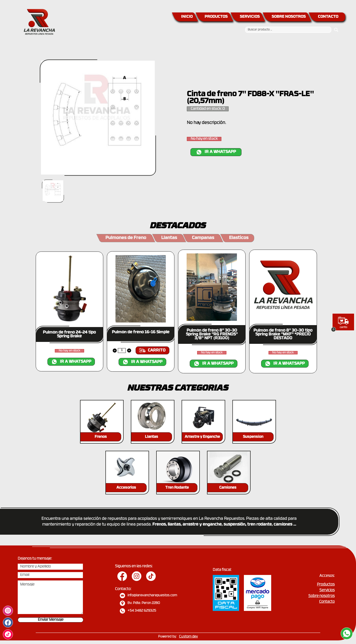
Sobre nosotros (322, 596)
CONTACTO (328, 17)
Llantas (169, 238)
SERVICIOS (250, 17)
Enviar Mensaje (51, 620)
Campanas (203, 238)
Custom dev (188, 637)
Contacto (327, 602)
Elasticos (239, 238)
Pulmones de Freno (126, 238)
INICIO (187, 17)
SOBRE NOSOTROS (289, 17)
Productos (326, 585)
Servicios (327, 590)
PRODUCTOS (216, 17)
